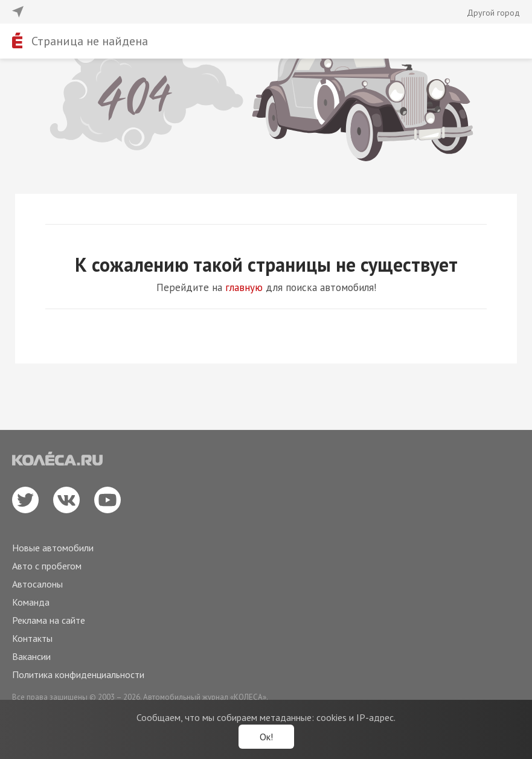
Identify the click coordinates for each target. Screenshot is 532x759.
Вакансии (31, 656)
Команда (31, 602)
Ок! (266, 737)
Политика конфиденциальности (78, 674)
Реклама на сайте (49, 620)
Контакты (32, 638)
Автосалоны (37, 584)
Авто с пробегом (47, 566)
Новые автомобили (53, 548)
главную (244, 287)
